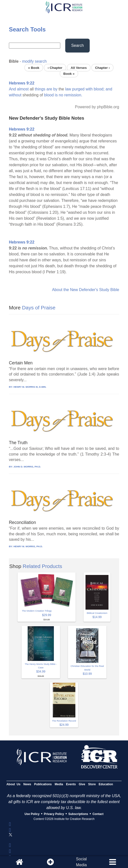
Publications (43, 784)
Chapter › (103, 68)
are (49, 89)
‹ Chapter (55, 68)
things (40, 89)
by (55, 89)
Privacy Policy (54, 814)
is (56, 95)
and (109, 89)
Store (92, 784)
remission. (73, 95)
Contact (98, 814)
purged (78, 89)
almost (23, 89)
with (89, 89)
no (61, 95)
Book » (69, 73)
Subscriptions (78, 814)
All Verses (79, 68)
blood (49, 95)
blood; (99, 89)
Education (106, 784)
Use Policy (32, 814)
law (68, 89)
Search (77, 45)
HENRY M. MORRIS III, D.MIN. (30, 387)
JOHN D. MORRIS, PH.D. (27, 467)
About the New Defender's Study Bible (85, 290)
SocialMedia (82, 862)
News (27, 784)
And (12, 89)
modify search (34, 61)
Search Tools (27, 29)
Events (71, 784)
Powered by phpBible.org (97, 107)
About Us (13, 784)
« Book (34, 68)
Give (82, 784)
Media (59, 784)
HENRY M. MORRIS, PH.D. (28, 546)
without (15, 95)
